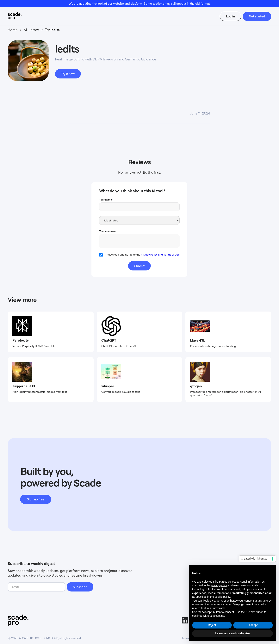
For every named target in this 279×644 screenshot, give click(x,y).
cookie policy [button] (222, 597)
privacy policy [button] (219, 585)
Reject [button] (212, 625)
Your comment (108, 231)
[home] (22, 16)
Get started (257, 16)
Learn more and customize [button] (232, 633)
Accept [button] (253, 625)
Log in (230, 16)
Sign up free (36, 499)
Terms (185, 638)
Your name (106, 200)
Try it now (68, 74)
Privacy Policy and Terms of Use (160, 254)
